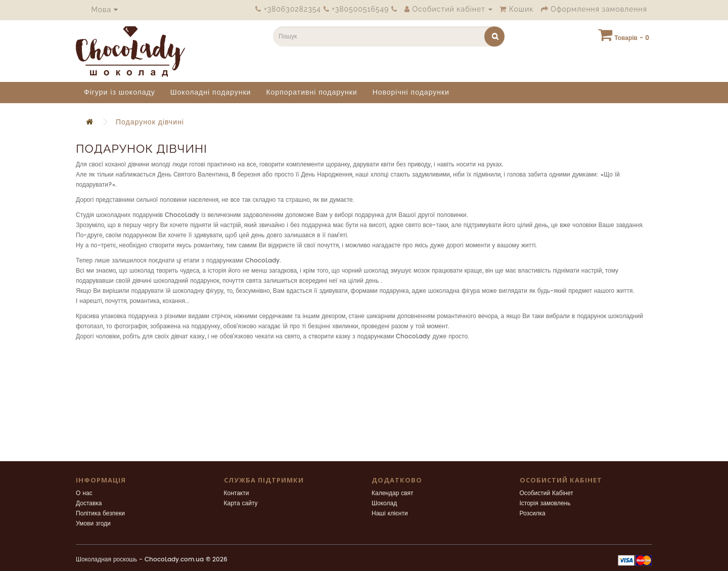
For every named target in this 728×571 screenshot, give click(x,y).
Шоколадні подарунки (211, 92)
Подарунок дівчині (150, 122)
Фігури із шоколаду (120, 92)
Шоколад (384, 503)
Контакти (237, 493)
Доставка (89, 503)
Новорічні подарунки (411, 92)
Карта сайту (241, 503)
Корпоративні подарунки (311, 92)
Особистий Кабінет (547, 493)
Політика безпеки (100, 514)
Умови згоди (93, 524)
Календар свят (393, 493)
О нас (84, 493)
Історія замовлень (545, 503)
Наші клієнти (390, 514)
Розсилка (533, 514)
